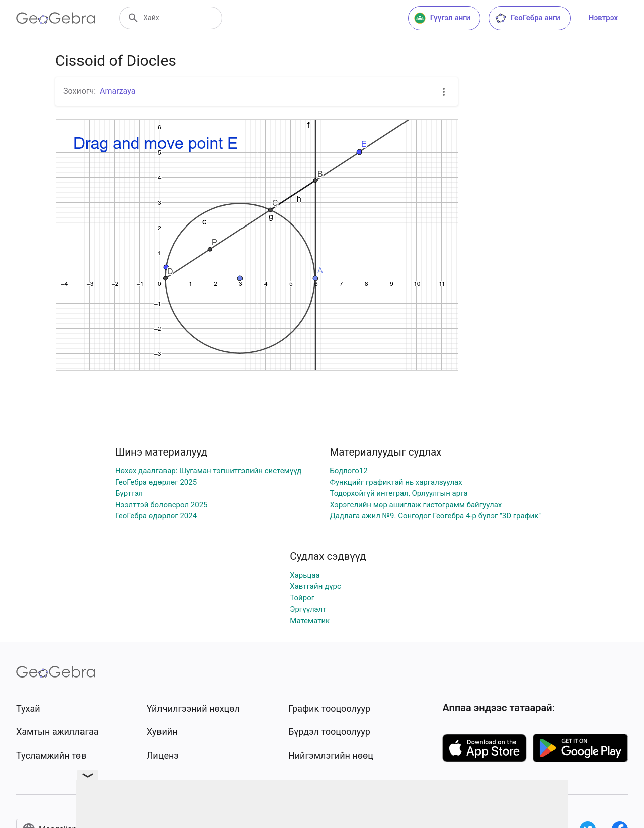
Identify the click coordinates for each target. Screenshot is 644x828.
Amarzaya (117, 91)
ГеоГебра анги (528, 18)
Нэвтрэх (603, 18)
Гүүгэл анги (442, 18)
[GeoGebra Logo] (56, 18)
